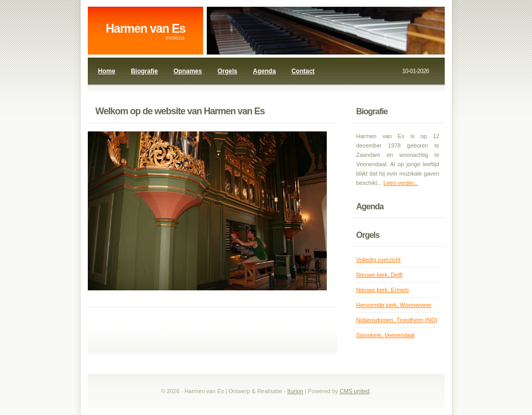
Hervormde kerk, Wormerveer (394, 305)
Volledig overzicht (379, 260)
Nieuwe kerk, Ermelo (383, 290)
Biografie (144, 71)
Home (107, 71)
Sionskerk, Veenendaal (386, 335)
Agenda (264, 71)
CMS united (355, 391)
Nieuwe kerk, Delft (380, 275)
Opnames (188, 71)
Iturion (295, 391)
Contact (303, 71)
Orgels (228, 71)
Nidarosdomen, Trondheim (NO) (397, 320)
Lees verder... (401, 183)
